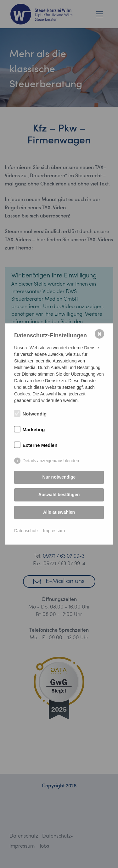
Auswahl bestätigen (59, 495)
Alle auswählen (59, 512)
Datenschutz (26, 531)
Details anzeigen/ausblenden (51, 461)
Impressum (54, 531)
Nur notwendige (59, 477)
